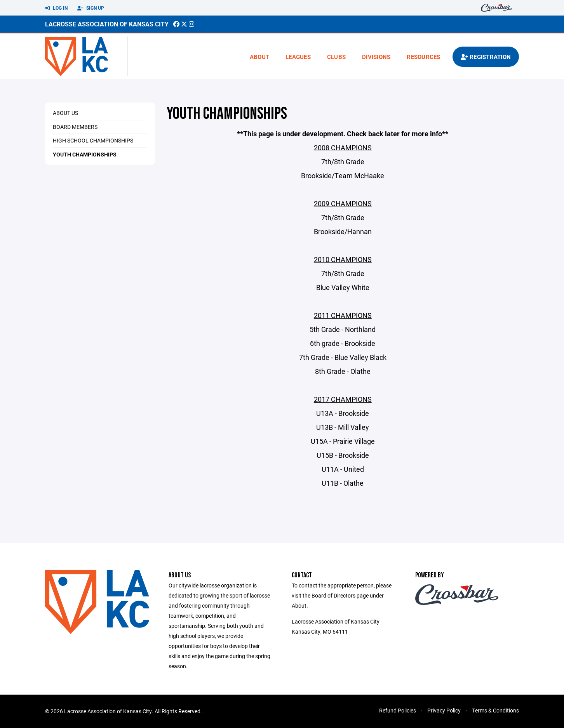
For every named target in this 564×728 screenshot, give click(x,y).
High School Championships (93, 140)
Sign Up (91, 8)
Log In (56, 8)
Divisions (376, 57)
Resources (423, 57)
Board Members (75, 127)
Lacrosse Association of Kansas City (107, 24)
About (259, 57)
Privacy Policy (444, 710)
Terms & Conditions (495, 710)
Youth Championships (85, 154)
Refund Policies (398, 710)
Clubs (336, 57)
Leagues (298, 57)
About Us (65, 113)
